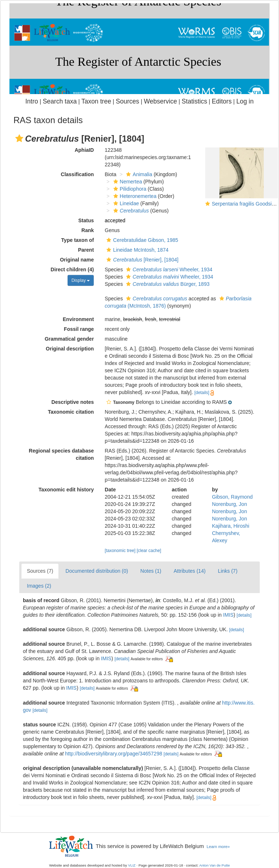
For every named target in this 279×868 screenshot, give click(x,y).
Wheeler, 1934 (168, 269)
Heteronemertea (134, 196)
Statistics (194, 101)
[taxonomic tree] (120, 551)
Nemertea (127, 182)
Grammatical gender (69, 339)
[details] (202, 393)
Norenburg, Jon (229, 504)
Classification (77, 174)
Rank (88, 230)
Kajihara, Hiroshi (231, 526)
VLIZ (132, 865)
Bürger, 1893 (167, 284)
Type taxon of (77, 240)
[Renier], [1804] (141, 260)
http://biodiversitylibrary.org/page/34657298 (114, 754)
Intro (32, 101)
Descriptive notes (73, 402)
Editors (222, 101)
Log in (245, 101)
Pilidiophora (129, 189)
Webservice (160, 101)
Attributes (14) (190, 571)
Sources (128, 101)
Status (86, 220)
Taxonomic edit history (66, 490)
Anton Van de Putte (215, 865)
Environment (78, 319)
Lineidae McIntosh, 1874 (137, 250)
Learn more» (218, 847)
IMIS (228, 615)
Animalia (138, 174)
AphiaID (84, 150)
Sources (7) (40, 571)
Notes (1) (151, 571)
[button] (19, 138)
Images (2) (39, 586)
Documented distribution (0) (97, 571)
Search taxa (60, 101)
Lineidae (125, 203)
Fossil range (79, 329)
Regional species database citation (61, 454)
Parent (86, 250)
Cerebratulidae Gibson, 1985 (141, 240)
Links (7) (228, 571)
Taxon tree (96, 101)
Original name (77, 260)
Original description (70, 349)
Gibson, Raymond (232, 497)
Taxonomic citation (71, 412)
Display (81, 280)
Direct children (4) (72, 269)
